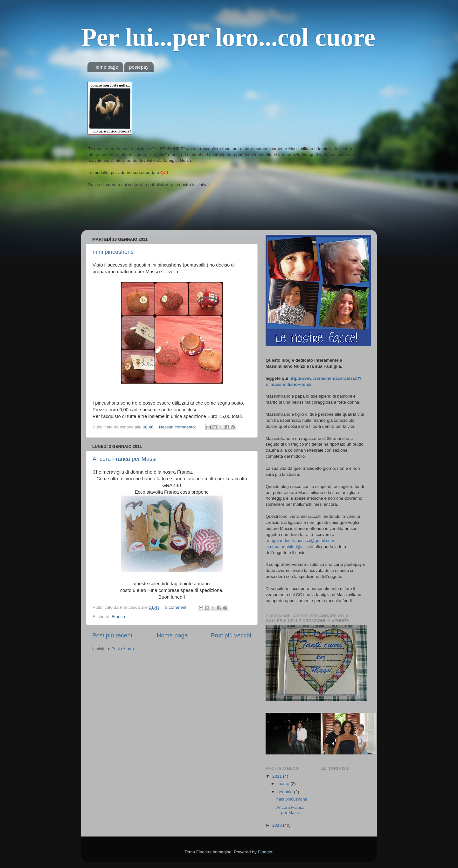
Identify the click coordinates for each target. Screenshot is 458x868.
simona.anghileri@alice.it (289, 547)
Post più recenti (113, 635)
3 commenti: (177, 607)
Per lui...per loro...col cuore (228, 37)
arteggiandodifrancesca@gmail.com (300, 541)
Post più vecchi (231, 635)
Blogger (265, 852)
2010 (278, 825)
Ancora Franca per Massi (125, 459)
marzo (284, 784)
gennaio (286, 792)
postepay (139, 67)
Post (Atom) (123, 649)
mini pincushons (113, 252)
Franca (118, 617)
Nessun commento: (178, 427)
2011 (278, 776)
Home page (106, 67)
